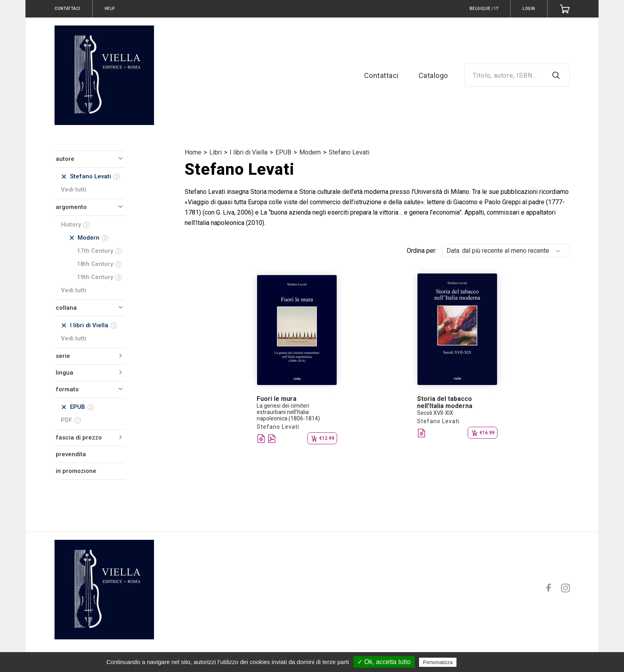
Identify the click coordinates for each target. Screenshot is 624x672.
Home (193, 152)
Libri (215, 152)
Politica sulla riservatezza (492, 662)
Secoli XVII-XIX (435, 413)
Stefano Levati (349, 152)
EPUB (283, 152)
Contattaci (381, 75)
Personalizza (438, 662)
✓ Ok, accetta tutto (384, 662)
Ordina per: (422, 251)
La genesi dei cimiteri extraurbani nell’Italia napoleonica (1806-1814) (288, 412)
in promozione (76, 471)
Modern (310, 152)
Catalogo (433, 75)
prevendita (71, 454)
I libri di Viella (249, 152)
